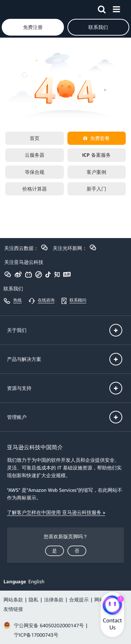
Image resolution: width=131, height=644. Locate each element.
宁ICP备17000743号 (36, 635)
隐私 (34, 599)
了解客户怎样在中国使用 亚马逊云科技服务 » (56, 512)
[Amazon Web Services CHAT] (112, 606)
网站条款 (13, 599)
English (36, 581)
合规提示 (79, 599)
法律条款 (54, 599)
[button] (102, 8)
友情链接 (13, 609)
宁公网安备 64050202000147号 (49, 625)
